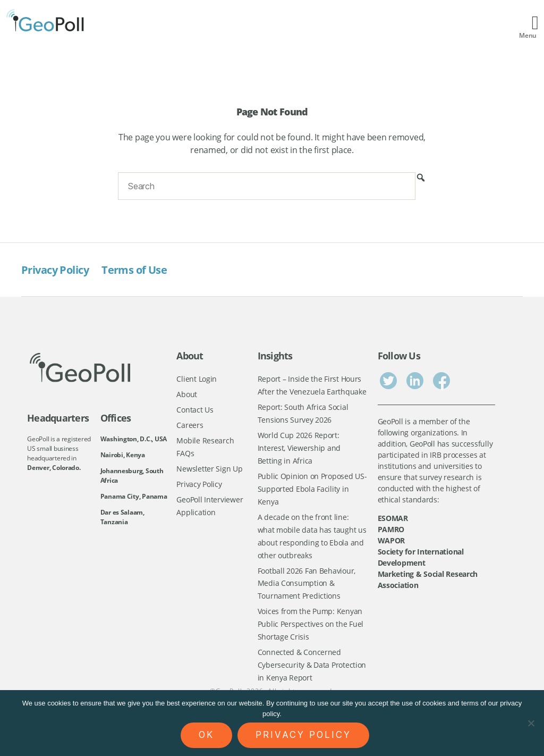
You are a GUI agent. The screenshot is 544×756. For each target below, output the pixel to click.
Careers (190, 426)
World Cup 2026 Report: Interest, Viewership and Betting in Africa (299, 449)
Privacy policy (303, 735)
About (187, 395)
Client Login (197, 379)
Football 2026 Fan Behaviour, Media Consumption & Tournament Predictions (307, 587)
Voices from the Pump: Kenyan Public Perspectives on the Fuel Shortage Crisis (311, 629)
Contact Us (195, 410)
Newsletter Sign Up (209, 470)
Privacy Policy (57, 270)
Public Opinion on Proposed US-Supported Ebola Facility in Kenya (312, 491)
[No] (531, 723)
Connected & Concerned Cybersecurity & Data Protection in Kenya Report (312, 671)
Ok (206, 735)
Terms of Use (139, 270)
